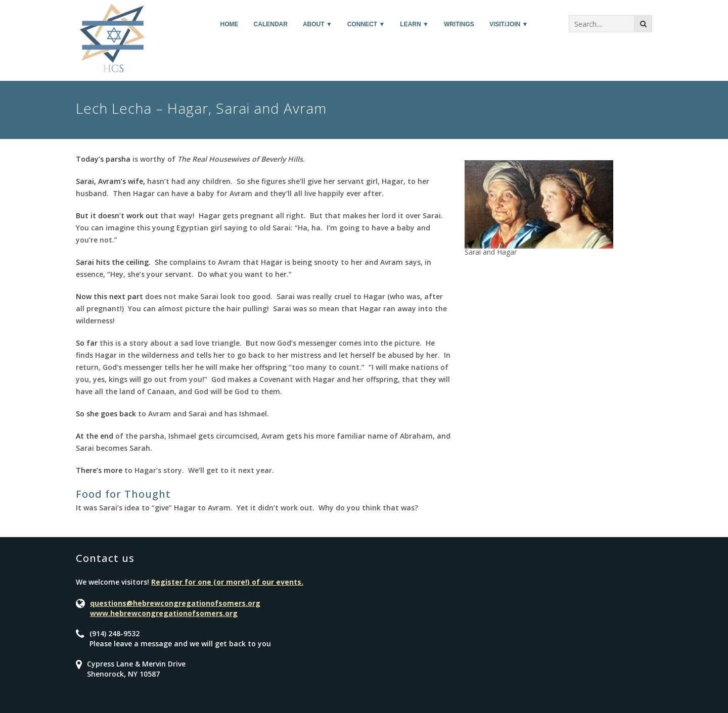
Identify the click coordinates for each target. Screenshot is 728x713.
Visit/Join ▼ (509, 24)
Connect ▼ (366, 24)
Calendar (271, 24)
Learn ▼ (414, 24)
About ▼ (317, 24)
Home (230, 24)
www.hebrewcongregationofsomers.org (164, 613)
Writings (459, 24)
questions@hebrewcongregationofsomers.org (175, 603)
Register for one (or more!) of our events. (227, 582)
